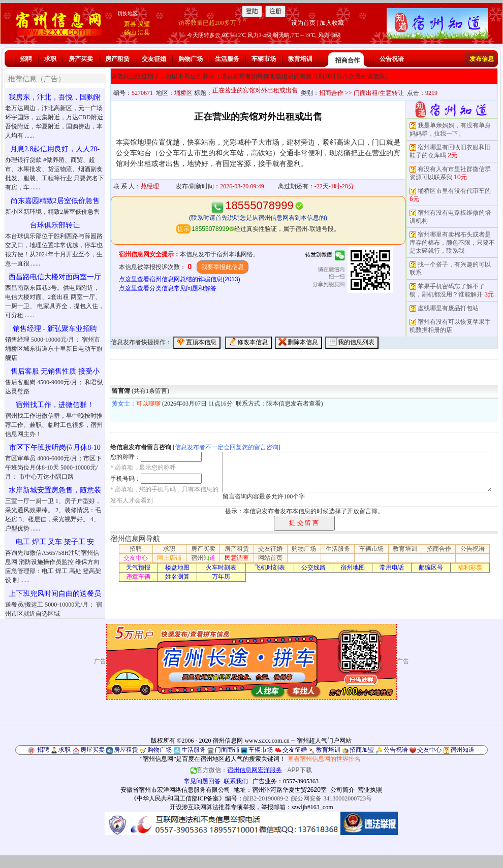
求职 (50, 59)
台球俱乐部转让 (55, 225)
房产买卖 (81, 59)
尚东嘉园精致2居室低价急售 (55, 201)
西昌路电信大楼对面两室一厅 (55, 277)
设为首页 (303, 23)
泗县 (144, 32)
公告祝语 (392, 59)
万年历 (221, 577)
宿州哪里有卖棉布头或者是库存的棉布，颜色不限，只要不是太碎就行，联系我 (452, 243)
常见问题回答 (202, 781)
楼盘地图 (177, 567)
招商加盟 (362, 750)
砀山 (130, 32)
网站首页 (270, 558)
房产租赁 (117, 59)
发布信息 (482, 59)
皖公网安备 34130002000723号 (332, 798)
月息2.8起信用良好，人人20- (55, 149)
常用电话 (392, 567)
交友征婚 (154, 59)
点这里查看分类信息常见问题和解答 (168, 288)
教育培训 (300, 59)
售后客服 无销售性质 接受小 (55, 371)
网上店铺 (169, 558)
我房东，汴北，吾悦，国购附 (55, 97)
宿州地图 (353, 567)
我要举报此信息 (223, 267)
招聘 (26, 59)
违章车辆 (138, 577)
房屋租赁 (126, 750)
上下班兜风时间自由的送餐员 (55, 594)
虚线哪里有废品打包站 (448, 308)
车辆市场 (264, 59)
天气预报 (138, 567)
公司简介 (342, 790)
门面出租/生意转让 (379, 93)
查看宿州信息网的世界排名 (324, 759)
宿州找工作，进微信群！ (55, 405)
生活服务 (227, 59)
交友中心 (136, 558)
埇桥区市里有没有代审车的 (454, 191)
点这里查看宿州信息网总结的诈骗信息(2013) (180, 279)
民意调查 (237, 558)
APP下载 (300, 770)
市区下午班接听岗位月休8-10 (55, 447)
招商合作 (348, 60)
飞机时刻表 (270, 567)
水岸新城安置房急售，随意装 (55, 490)
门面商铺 (227, 750)
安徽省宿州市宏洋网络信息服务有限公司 (175, 790)
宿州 (203, 558)
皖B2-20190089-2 (266, 798)
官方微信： (237, 770)
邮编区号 (431, 567)
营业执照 (370, 790)
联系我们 (236, 781)
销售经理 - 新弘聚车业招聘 (55, 329)
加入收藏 (332, 23)
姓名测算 (177, 577)
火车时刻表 (221, 567)
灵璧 (144, 24)
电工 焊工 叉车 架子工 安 (55, 542)
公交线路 (313, 567)
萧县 (130, 24)
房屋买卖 (92, 750)
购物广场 (191, 59)
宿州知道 (462, 750)
